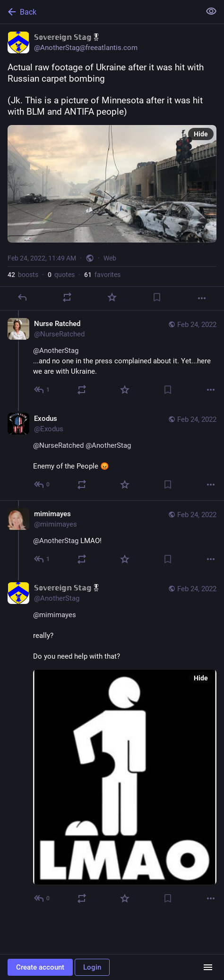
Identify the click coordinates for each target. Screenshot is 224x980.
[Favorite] (112, 297)
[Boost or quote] (67, 297)
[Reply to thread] (42, 390)
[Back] (99, 12)
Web (110, 258)
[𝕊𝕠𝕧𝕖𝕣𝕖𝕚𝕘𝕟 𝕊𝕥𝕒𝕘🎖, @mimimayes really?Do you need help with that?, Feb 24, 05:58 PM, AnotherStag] (112, 744)
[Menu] (208, 967)
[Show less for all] (211, 11)
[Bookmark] (157, 297)
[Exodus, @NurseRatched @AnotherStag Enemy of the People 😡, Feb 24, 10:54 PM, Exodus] (112, 453)
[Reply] (22, 297)
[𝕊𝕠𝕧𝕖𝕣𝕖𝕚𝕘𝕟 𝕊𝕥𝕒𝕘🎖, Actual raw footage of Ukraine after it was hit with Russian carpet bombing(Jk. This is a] (112, 167)
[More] (202, 298)
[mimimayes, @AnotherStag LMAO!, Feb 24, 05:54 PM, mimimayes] (112, 537)
